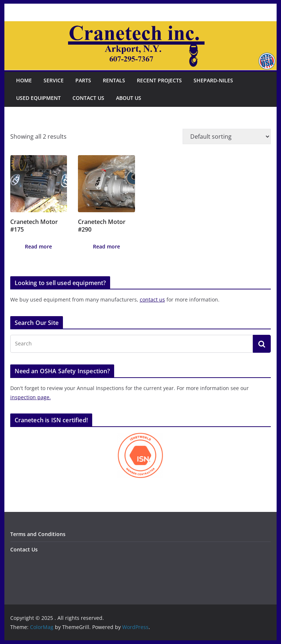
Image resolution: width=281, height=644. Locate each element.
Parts (83, 80)
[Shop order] (227, 136)
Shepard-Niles (213, 80)
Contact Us (88, 98)
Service (54, 80)
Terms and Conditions (38, 534)
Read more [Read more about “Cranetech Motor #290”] (106, 246)
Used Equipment (38, 98)
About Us (129, 98)
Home (24, 80)
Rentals (114, 80)
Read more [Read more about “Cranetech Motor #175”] (38, 246)
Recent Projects (159, 80)
